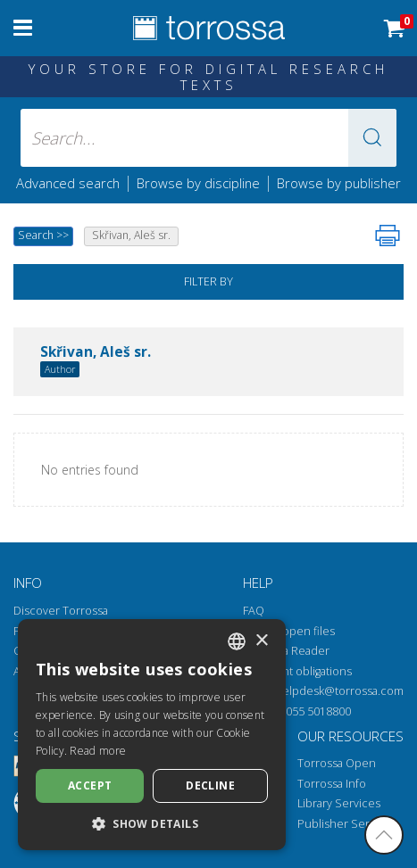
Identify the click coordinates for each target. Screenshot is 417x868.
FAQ (254, 611)
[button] (372, 138)
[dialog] (152, 735)
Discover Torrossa (61, 611)
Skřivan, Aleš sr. (96, 353)
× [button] (261, 641)
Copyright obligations (297, 671)
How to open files (289, 631)
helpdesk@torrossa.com (339, 691)
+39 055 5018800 (308, 711)
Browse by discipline (198, 183)
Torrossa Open (337, 763)
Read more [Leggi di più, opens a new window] (98, 751)
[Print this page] (388, 236)
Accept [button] (90, 785)
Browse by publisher (339, 183)
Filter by (208, 281)
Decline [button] (210, 785)
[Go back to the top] (384, 835)
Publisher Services (347, 824)
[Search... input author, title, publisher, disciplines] (208, 138)
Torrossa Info (332, 784)
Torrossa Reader (286, 651)
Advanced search (68, 183)
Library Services (339, 803)
